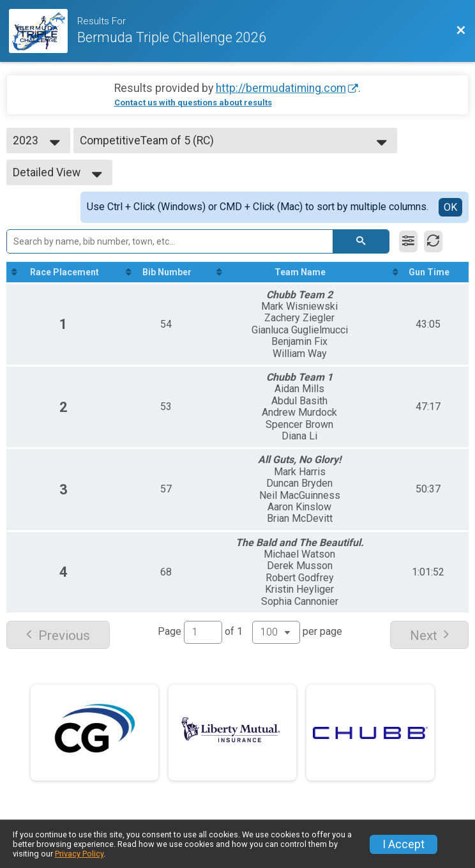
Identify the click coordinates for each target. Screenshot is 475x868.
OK (450, 207)
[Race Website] (43, 31)
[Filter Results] (408, 241)
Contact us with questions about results (193, 103)
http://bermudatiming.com (281, 88)
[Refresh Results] (433, 241)
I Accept (403, 844)
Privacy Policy (79, 854)
